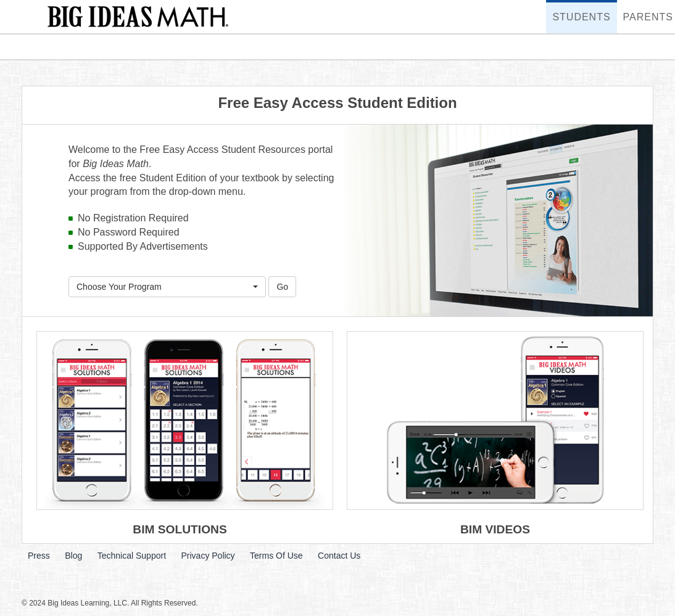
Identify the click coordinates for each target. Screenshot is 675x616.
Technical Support (132, 556)
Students (578, 11)
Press (39, 556)
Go (282, 287)
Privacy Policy (208, 556)
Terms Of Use (276, 556)
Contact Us (339, 556)
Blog (73, 556)
